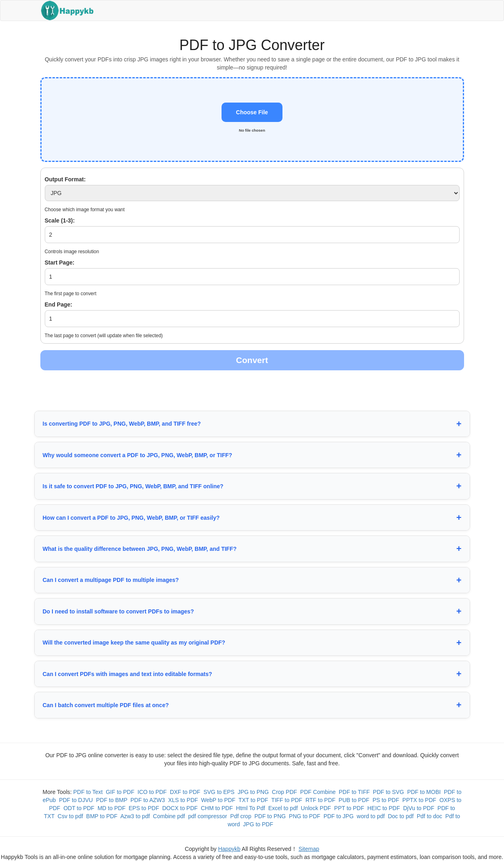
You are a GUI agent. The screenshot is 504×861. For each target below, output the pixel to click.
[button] (252, 120)
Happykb (229, 849)
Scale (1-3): (60, 220)
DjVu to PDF (419, 808)
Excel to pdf (283, 808)
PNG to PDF (305, 816)
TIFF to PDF (287, 800)
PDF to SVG (388, 792)
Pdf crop (241, 816)
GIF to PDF (120, 792)
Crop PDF (284, 792)
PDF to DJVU (76, 800)
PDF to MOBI (424, 792)
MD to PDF (112, 808)
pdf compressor (207, 816)
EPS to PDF (144, 808)
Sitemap (309, 849)
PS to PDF (386, 800)
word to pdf (371, 816)
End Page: (59, 304)
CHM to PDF (217, 808)
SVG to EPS (219, 792)
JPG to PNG (253, 792)
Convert (252, 360)
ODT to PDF (79, 808)
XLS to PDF (183, 800)
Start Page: (60, 262)
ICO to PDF (152, 792)
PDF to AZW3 (148, 800)
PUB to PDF (354, 800)
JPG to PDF (258, 824)
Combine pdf (169, 816)
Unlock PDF (316, 808)
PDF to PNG (270, 816)
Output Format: (65, 179)
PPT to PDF (349, 808)
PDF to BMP (112, 800)
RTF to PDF (320, 800)
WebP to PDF (218, 800)
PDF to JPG (339, 816)
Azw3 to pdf (135, 816)
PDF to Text (88, 792)
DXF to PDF (185, 792)
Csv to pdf (70, 816)
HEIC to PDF (384, 808)
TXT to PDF (253, 800)
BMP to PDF (102, 816)
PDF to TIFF (354, 792)
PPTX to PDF (419, 800)
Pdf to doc (430, 816)
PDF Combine (318, 792)
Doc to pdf (401, 816)
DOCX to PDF (180, 808)
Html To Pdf (251, 808)
